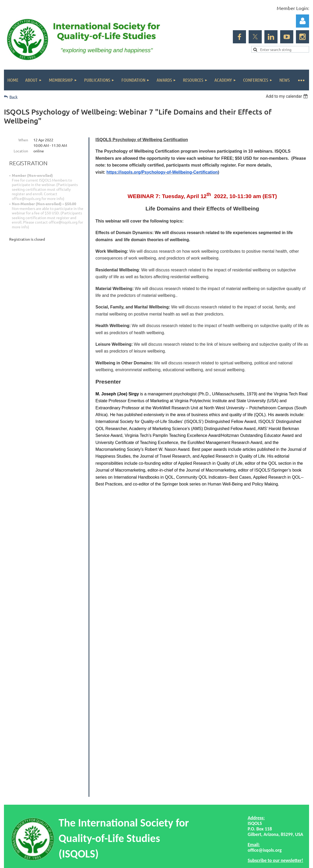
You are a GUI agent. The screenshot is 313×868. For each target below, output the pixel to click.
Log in (302, 21)
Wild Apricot (246, 833)
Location (21, 151)
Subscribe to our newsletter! (275, 760)
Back (14, 97)
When (23, 140)
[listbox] (287, 96)
